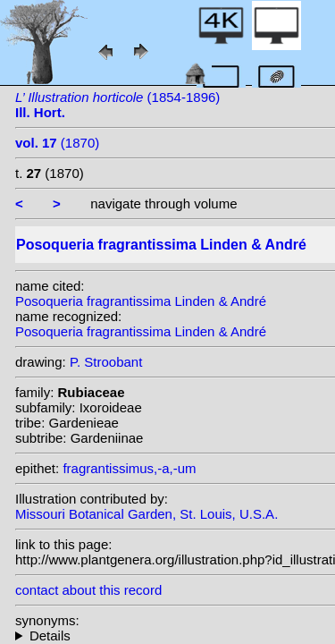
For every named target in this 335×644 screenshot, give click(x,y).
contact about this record (88, 590)
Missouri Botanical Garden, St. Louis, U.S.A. (147, 514)
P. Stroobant (106, 362)
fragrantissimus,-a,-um (129, 468)
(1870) (57, 143)
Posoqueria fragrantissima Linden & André (141, 301)
